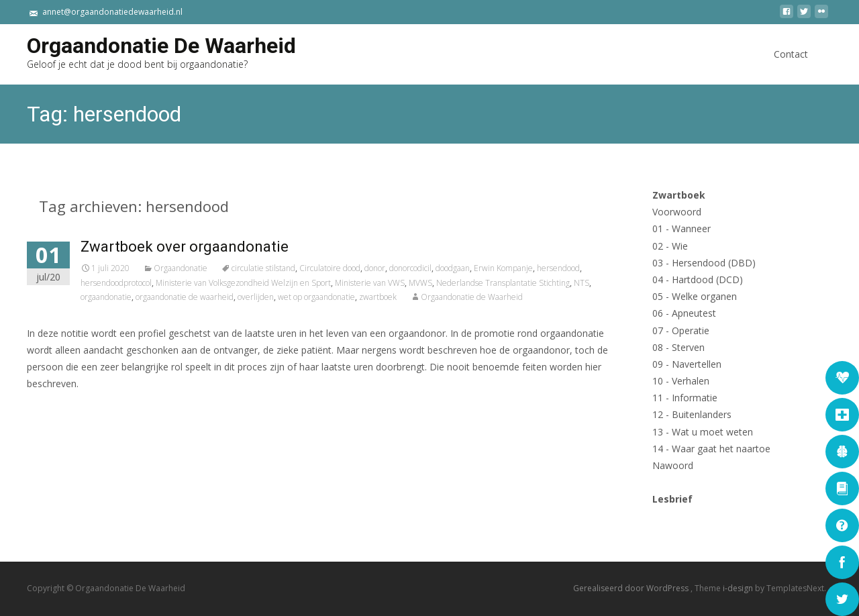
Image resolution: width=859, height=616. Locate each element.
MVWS (420, 283)
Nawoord (673, 465)
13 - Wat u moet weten (703, 432)
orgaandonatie (106, 297)
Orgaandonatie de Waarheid (472, 297)
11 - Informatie (685, 398)
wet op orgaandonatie (316, 297)
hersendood (558, 268)
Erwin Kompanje (503, 268)
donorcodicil (410, 268)
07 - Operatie (681, 330)
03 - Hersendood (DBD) (704, 263)
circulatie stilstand (263, 268)
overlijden (256, 297)
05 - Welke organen (695, 296)
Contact (791, 66)
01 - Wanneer (681, 228)
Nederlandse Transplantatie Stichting (503, 283)
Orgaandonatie (181, 268)
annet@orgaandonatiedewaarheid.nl (112, 12)
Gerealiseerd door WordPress (632, 589)
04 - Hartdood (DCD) (698, 279)
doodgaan (453, 268)
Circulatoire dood (330, 268)
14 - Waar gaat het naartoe (711, 449)
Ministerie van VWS (370, 283)
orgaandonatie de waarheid (185, 297)
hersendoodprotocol (116, 283)
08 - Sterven (678, 347)
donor (375, 268)
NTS (582, 283)
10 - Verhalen (681, 381)
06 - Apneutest (684, 313)
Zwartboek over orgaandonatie (185, 247)
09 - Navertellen (687, 364)
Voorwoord (677, 212)
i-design (739, 589)
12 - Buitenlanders (692, 414)
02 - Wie (670, 246)
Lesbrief (672, 499)
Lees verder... (59, 425)
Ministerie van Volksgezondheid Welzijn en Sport (243, 283)
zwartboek (378, 297)
